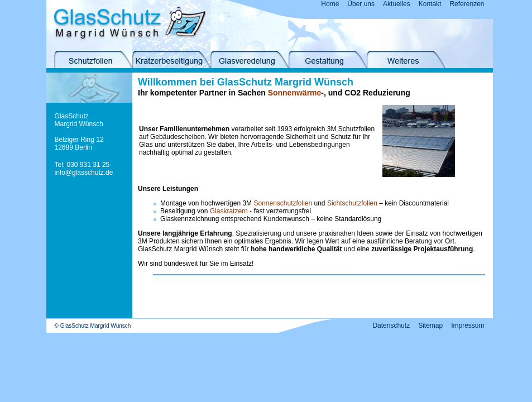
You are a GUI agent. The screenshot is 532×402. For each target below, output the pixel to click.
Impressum (468, 326)
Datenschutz (391, 326)
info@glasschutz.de (84, 173)
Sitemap (430, 326)
